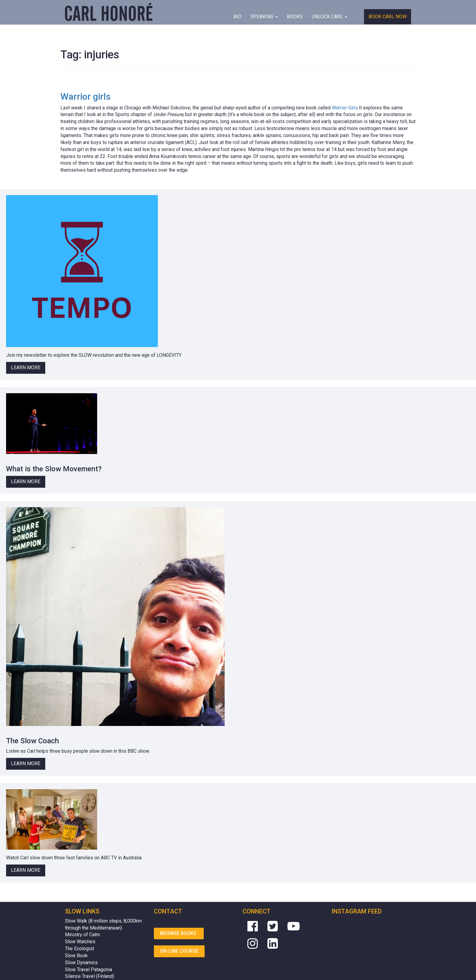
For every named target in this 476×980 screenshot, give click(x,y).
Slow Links (82, 911)
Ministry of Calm (82, 935)
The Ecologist (80, 949)
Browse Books (179, 933)
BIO (237, 17)
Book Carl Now (388, 17)
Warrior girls (85, 96)
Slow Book (76, 956)
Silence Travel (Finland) (90, 976)
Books (295, 17)
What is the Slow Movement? (54, 469)
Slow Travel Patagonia (88, 970)
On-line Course (179, 951)
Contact (168, 911)
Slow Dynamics (81, 963)
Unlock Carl (330, 17)
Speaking (264, 17)
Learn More (26, 368)
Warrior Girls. (345, 108)
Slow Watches (80, 942)
